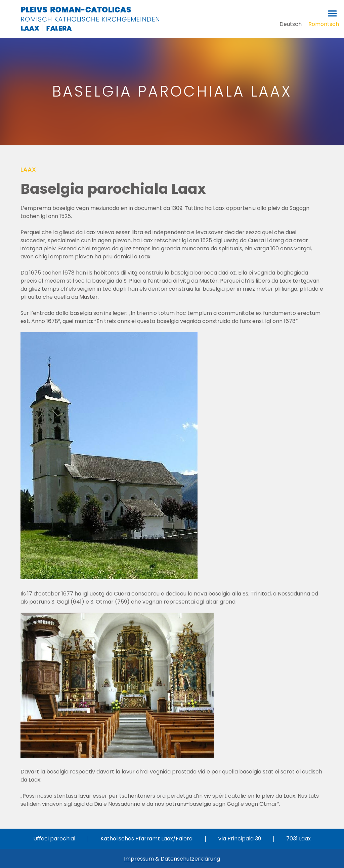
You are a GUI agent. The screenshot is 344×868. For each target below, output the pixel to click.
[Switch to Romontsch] (324, 24)
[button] (332, 13)
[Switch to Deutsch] (291, 24)
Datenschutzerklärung (190, 859)
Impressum (139, 859)
